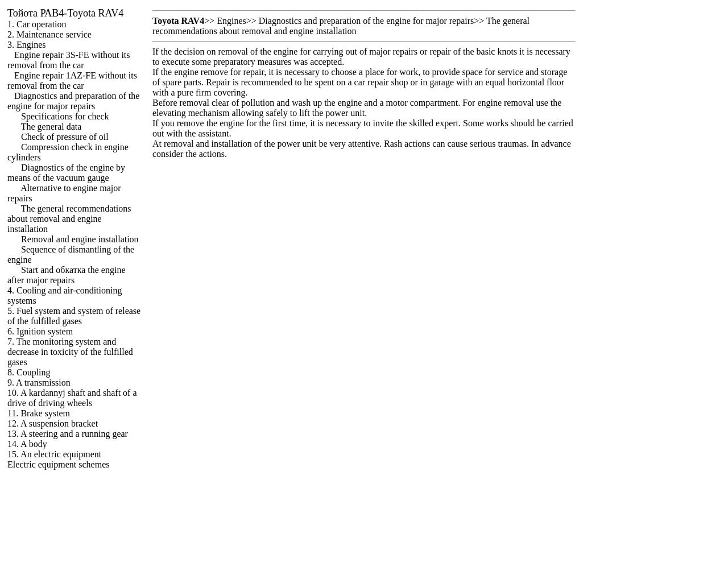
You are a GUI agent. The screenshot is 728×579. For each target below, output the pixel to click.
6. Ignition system (40, 331)
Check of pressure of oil (65, 137)
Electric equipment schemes (58, 464)
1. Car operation (37, 24)
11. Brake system (39, 413)
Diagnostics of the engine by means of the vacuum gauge (66, 173)
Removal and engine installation (80, 239)
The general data (51, 127)
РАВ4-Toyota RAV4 (65, 13)
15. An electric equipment (54, 454)
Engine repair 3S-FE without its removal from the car (69, 60)
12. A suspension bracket (53, 423)
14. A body (27, 444)
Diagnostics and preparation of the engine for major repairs (73, 101)
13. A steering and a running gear (68, 434)
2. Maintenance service (49, 34)
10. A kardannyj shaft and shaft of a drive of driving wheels (72, 398)
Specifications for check (65, 116)
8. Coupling (29, 372)
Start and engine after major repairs (67, 275)
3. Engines (27, 45)
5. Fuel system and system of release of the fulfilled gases (74, 316)
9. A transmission (39, 382)
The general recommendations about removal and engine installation (69, 219)
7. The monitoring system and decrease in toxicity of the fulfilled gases (70, 352)
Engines (231, 21)
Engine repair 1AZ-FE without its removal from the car (72, 80)
